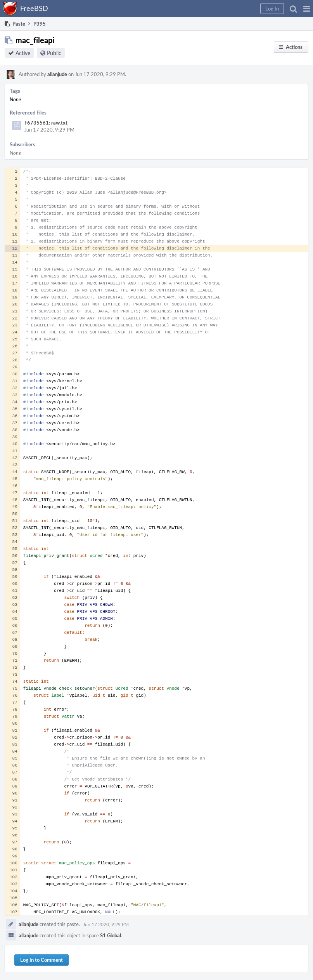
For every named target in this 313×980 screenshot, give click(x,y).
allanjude (57, 74)
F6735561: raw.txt (46, 123)
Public (54, 53)
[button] (307, 9)
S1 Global (111, 935)
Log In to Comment (42, 960)
